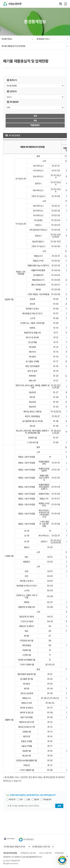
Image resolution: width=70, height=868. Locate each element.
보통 (28, 800)
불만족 (37, 800)
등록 (59, 806)
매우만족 (12, 800)
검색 (61, 4)
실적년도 (13, 91)
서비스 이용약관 (45, 853)
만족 (21, 800)
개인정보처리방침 (10, 853)
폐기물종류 (14, 102)
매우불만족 (47, 800)
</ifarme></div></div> (62, 860)
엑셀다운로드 (35, 125)
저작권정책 (59, 853)
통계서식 (13, 80)
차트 (35, 121)
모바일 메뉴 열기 (65, 4)
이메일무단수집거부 (28, 853)
